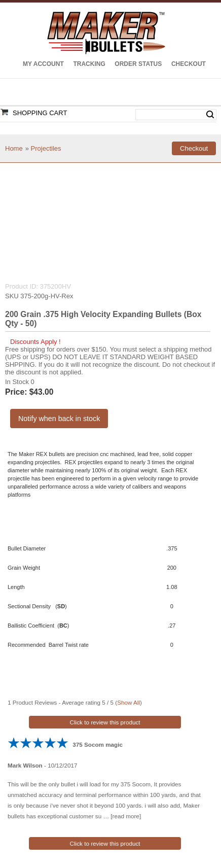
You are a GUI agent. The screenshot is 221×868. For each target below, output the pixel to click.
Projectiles (46, 148)
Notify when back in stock (59, 419)
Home (14, 148)
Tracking (89, 64)
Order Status (138, 64)
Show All (128, 702)
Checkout (189, 64)
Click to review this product (105, 722)
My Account (43, 64)
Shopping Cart (40, 113)
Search (210, 115)
